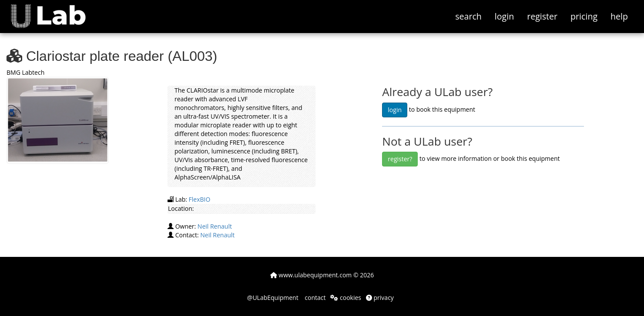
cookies (346, 298)
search (468, 16)
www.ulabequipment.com (311, 275)
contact (315, 298)
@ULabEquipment (273, 298)
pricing (584, 16)
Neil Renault (215, 226)
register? (400, 159)
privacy (380, 298)
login (504, 16)
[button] (55, 11)
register (542, 16)
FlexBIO (200, 199)
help (619, 16)
